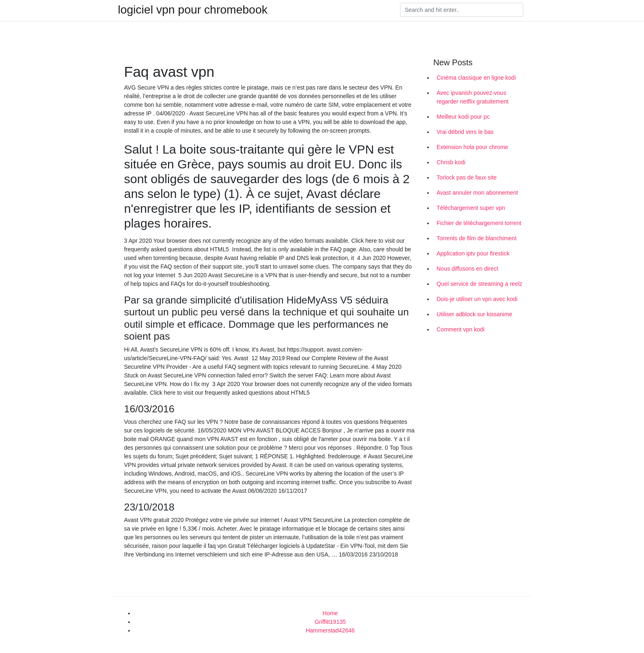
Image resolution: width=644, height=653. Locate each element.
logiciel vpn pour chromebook (193, 10)
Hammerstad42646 (330, 630)
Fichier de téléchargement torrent (479, 223)
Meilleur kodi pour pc (463, 117)
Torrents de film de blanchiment (477, 238)
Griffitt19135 (330, 622)
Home (330, 613)
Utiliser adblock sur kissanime (474, 314)
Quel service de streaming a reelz (480, 284)
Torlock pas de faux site (467, 177)
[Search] (462, 10)
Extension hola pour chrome (472, 147)
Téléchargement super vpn (471, 208)
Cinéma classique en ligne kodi (476, 78)
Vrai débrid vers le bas (465, 132)
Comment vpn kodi (461, 329)
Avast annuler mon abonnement (477, 193)
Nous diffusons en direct (467, 269)
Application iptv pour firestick (473, 253)
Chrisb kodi (451, 162)
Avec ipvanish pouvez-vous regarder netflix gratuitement (473, 97)
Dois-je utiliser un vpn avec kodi (477, 299)
